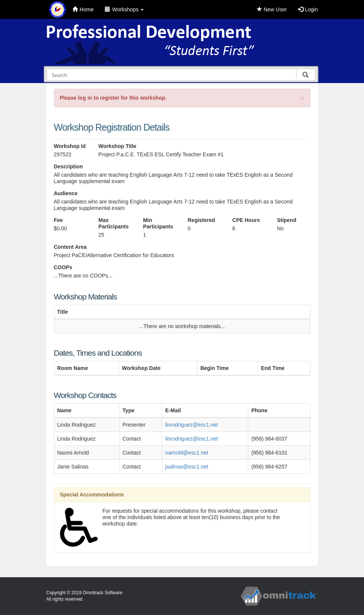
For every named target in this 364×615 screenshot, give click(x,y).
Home (83, 9)
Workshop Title (117, 146)
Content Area (70, 247)
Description (68, 166)
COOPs (63, 267)
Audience (66, 193)
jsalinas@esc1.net (187, 467)
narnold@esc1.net (187, 453)
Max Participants (114, 223)
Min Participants (158, 223)
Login (308, 9)
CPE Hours (246, 220)
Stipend (286, 220)
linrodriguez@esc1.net (192, 425)
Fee (58, 220)
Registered (201, 220)
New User (272, 9)
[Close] (302, 98)
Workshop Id (70, 146)
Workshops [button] (124, 9)
